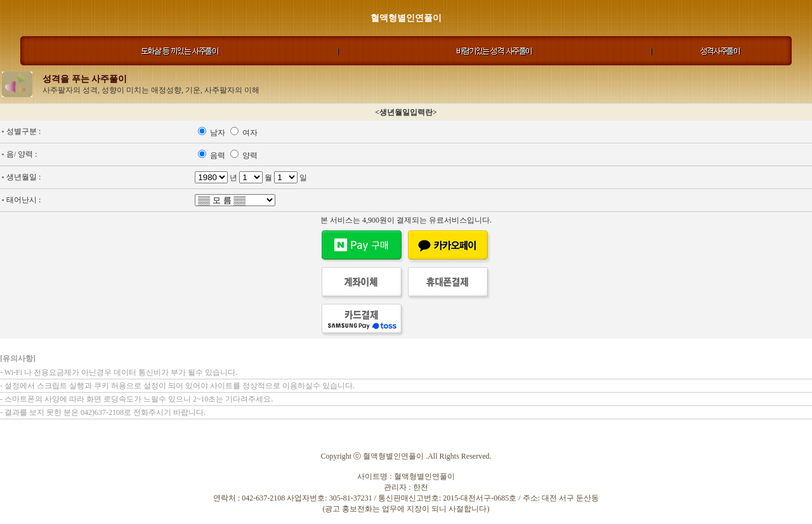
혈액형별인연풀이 (406, 18)
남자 (219, 133)
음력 (219, 155)
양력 (250, 155)
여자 (250, 133)
